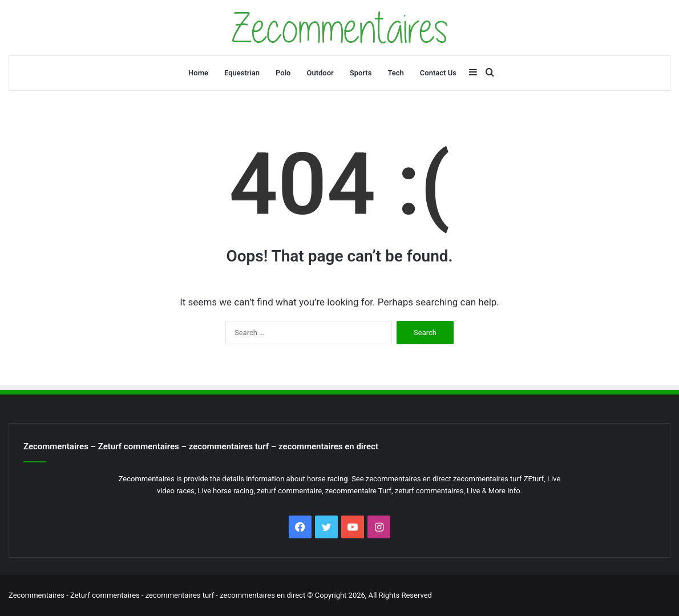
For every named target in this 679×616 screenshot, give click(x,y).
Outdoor (320, 73)
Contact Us (438, 73)
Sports (361, 73)
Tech (395, 73)
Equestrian (242, 73)
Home (198, 73)
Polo (283, 73)
